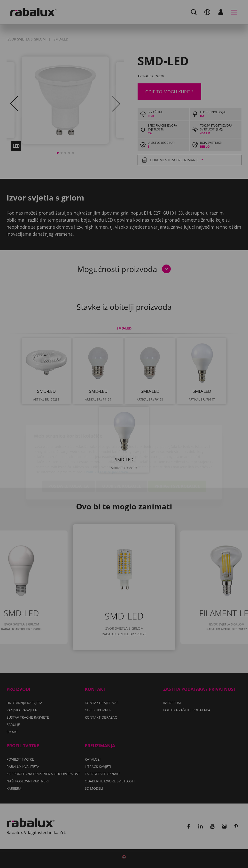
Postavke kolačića (69, 458)
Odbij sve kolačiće (122, 458)
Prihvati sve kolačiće (177, 458)
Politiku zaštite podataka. (107, 444)
